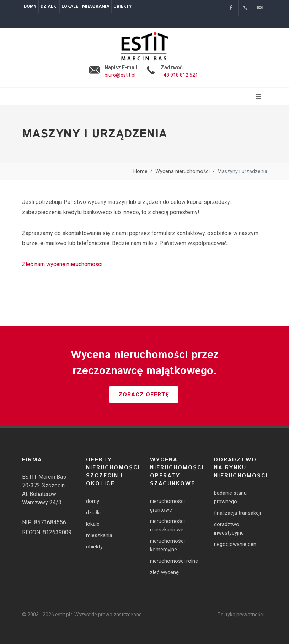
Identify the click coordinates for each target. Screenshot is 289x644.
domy (93, 501)
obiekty (94, 547)
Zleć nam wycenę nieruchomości (62, 264)
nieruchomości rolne (174, 561)
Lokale (70, 6)
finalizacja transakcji (237, 513)
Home (140, 171)
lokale (93, 524)
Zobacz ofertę (144, 394)
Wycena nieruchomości (183, 171)
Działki (49, 6)
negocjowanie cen (235, 544)
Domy (30, 6)
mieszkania (99, 535)
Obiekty (123, 6)
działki (93, 513)
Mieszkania (96, 6)
